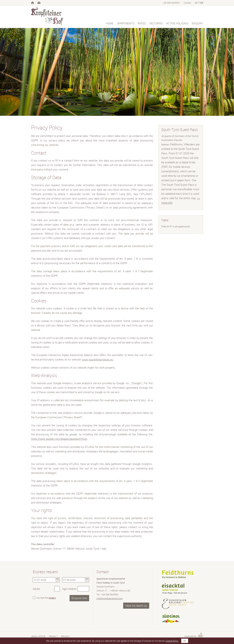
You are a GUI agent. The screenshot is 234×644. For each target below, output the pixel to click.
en (202, 3)
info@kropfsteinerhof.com (110, 598)
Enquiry (198, 23)
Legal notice (38, 636)
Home (110, 23)
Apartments (126, 23)
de (196, 3)
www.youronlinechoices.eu (98, 359)
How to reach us (136, 606)
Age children (69, 589)
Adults (36, 589)
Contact (187, 3)
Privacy (53, 636)
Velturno (156, 23)
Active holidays (177, 23)
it (199, 3)
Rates (142, 23)
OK (185, 641)
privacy (52, 598)
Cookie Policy (172, 641)
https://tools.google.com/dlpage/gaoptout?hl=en (59, 439)
